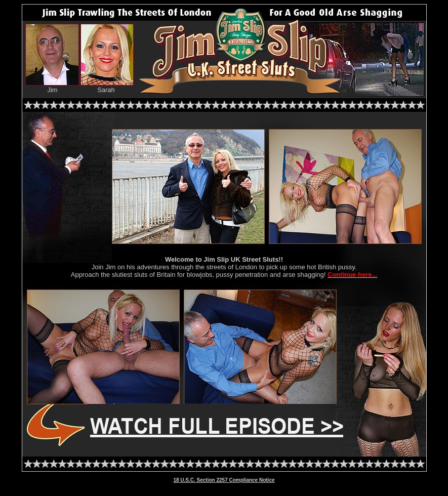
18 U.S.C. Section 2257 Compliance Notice (224, 480)
